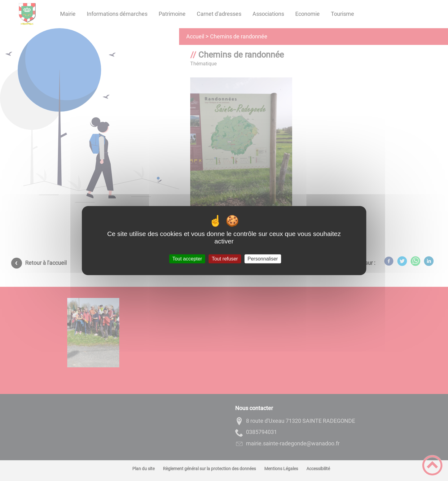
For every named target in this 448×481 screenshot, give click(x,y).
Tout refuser (225, 259)
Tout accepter (187, 259)
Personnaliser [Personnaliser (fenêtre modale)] (263, 259)
